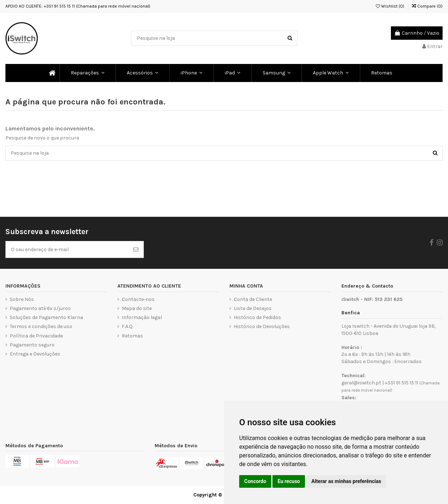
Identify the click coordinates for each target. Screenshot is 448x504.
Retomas (132, 336)
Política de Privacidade (36, 336)
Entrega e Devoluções (35, 354)
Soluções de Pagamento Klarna (46, 317)
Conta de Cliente (253, 299)
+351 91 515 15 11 (401, 383)
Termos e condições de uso (41, 326)
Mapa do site (137, 308)
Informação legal (142, 317)
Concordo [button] (255, 481)
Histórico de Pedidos (257, 317)
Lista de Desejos (253, 308)
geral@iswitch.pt (361, 383)
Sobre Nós (22, 299)
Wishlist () (390, 6)
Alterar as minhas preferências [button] (346, 481)
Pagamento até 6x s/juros (40, 308)
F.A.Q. (128, 326)
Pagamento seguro (32, 345)
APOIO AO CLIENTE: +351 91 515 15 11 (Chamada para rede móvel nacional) (78, 6)
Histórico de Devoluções (262, 326)
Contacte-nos (138, 299)
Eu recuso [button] (289, 481)
